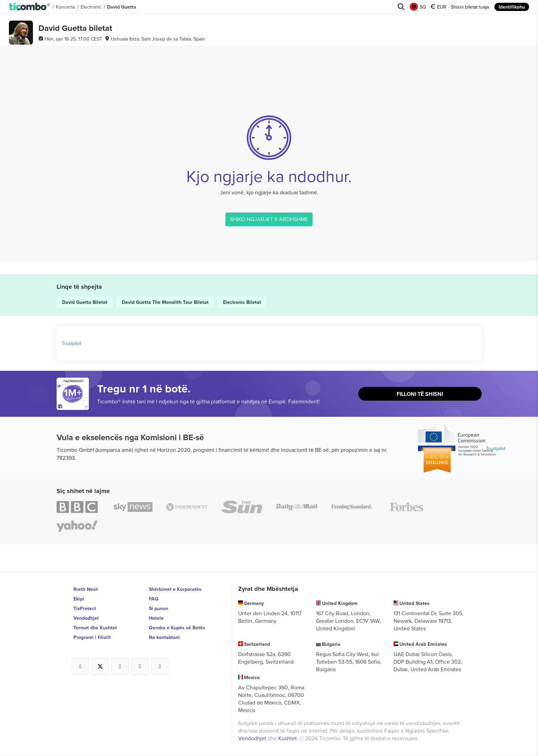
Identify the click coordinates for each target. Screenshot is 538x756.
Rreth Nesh (86, 589)
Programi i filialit (92, 637)
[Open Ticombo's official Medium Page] (140, 666)
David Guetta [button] (122, 7)
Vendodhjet (86, 618)
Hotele (156, 618)
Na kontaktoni (164, 637)
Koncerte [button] (66, 7)
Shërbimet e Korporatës (175, 589)
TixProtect (85, 608)
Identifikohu (512, 7)
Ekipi (79, 599)
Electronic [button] (91, 7)
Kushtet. (289, 738)
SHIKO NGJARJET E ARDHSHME (269, 219)
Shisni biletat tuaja (470, 7)
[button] (30, 7)
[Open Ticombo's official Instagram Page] (120, 666)
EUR (438, 7)
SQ (418, 7)
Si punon (159, 608)
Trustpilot (72, 343)
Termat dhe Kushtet (95, 628)
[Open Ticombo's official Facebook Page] (74, 406)
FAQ (154, 599)
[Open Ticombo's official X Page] (100, 666)
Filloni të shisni (420, 394)
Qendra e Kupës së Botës (177, 628)
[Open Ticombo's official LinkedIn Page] (160, 666)
